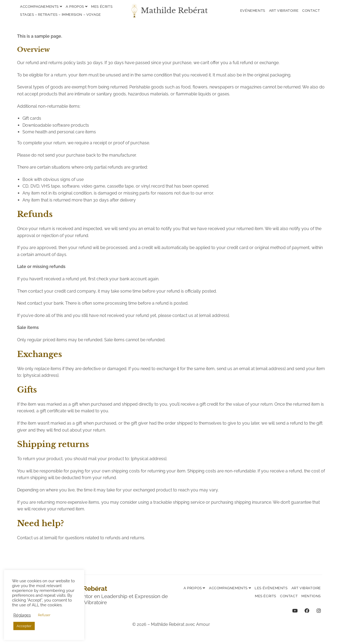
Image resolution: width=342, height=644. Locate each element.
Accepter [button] (24, 626)
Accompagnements (41, 7)
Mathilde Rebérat (174, 11)
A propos (77, 7)
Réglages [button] (22, 615)
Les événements (271, 588)
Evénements (253, 11)
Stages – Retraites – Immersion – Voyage (60, 15)
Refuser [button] (44, 615)
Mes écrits (102, 7)
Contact (311, 11)
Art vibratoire (284, 11)
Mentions (311, 596)
